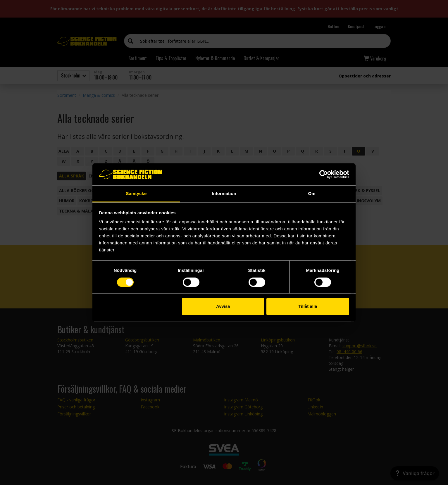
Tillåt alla (308, 307)
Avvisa (223, 307)
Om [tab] (312, 194)
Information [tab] (224, 194)
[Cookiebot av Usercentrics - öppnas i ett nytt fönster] (324, 174)
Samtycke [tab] (136, 194)
